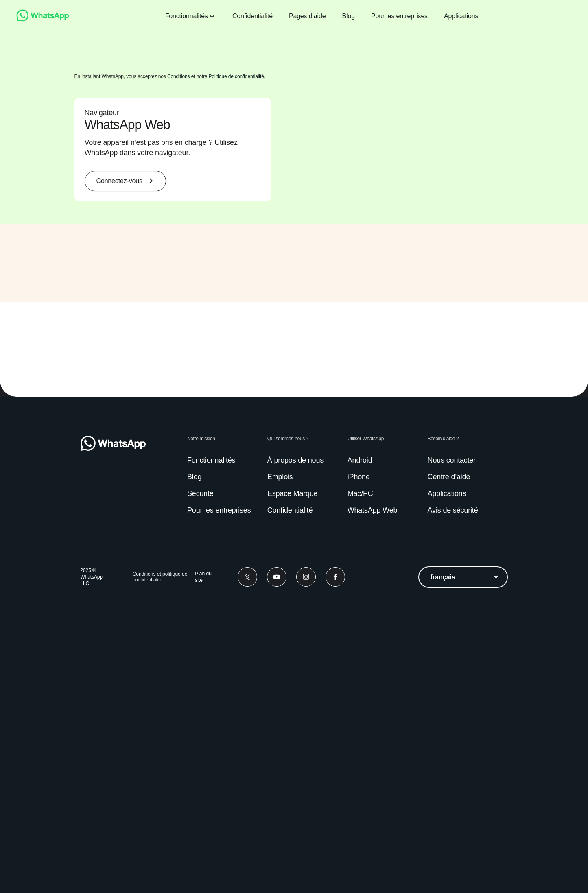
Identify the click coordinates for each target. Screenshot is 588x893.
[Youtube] (277, 880)
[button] (110, 394)
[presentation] (405, 334)
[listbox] (463, 880)
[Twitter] (247, 880)
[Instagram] (306, 880)
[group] (294, 334)
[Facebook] (335, 880)
